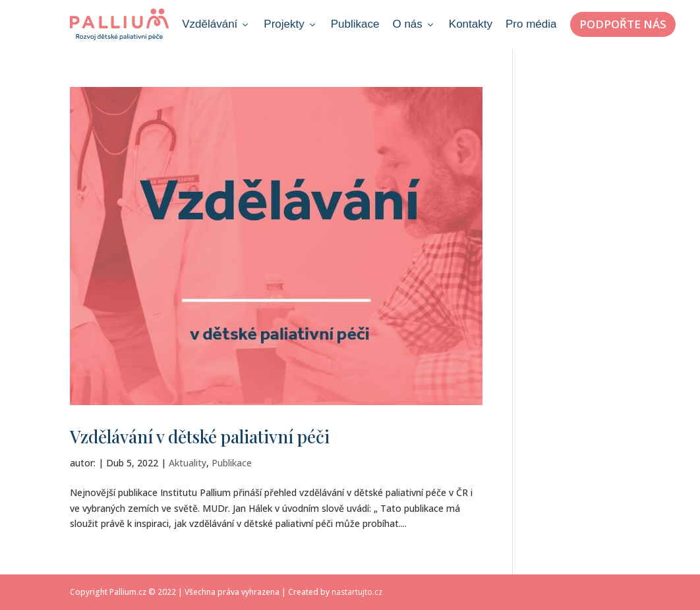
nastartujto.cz (357, 592)
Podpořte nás (623, 24)
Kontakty (471, 24)
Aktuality (188, 463)
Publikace (355, 24)
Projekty (290, 24)
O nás (414, 24)
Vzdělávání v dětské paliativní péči (200, 436)
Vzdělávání (216, 24)
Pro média (531, 24)
